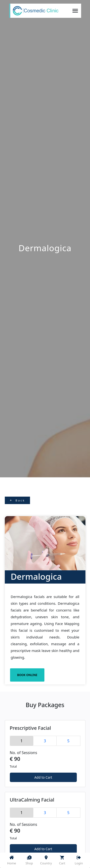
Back (17, 500)
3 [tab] (45, 741)
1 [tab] (21, 741)
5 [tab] (68, 741)
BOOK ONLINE (27, 675)
